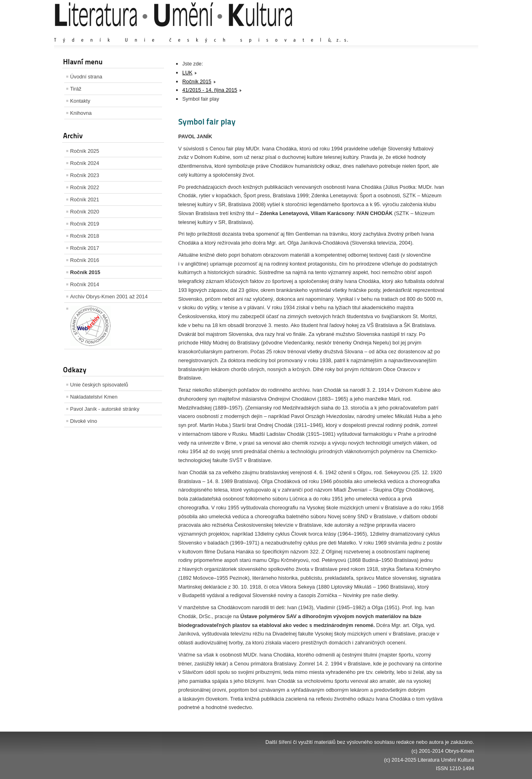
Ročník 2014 (85, 284)
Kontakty (80, 101)
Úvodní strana (86, 77)
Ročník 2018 (85, 236)
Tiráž (76, 89)
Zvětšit (404, 32)
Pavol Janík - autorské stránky (105, 409)
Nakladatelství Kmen (94, 397)
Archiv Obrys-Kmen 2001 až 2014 (109, 297)
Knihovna (81, 113)
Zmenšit (450, 32)
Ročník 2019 (85, 224)
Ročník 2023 (85, 175)
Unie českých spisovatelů (99, 385)
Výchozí (426, 32)
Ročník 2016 (85, 260)
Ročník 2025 (85, 151)
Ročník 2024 (85, 163)
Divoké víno (84, 421)
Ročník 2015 (85, 272)
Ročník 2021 (85, 199)
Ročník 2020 (85, 212)
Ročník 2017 (85, 248)
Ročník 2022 (85, 187)
